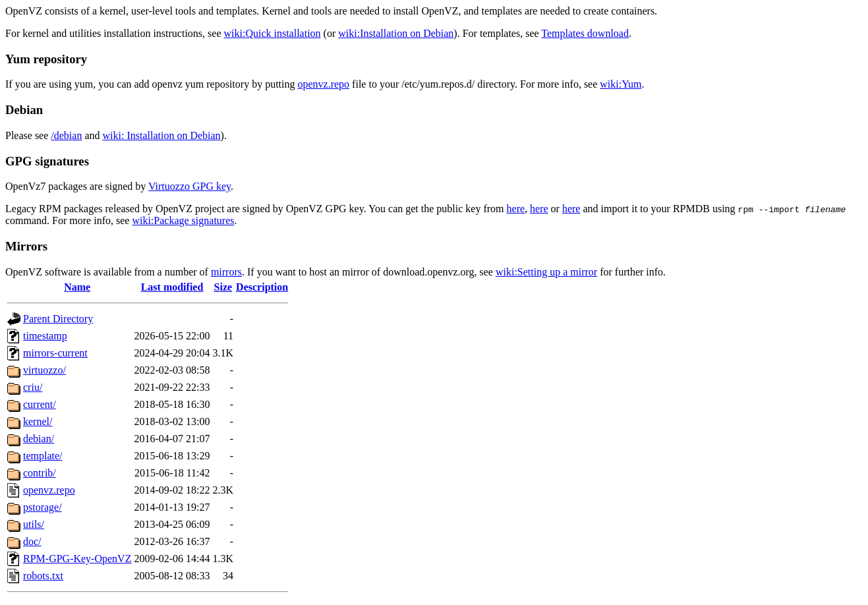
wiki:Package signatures (183, 220)
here (516, 209)
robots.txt (43, 576)
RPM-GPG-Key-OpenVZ (77, 559)
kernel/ (38, 421)
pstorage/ (43, 507)
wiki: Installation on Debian (162, 135)
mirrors (226, 272)
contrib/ (40, 473)
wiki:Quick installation (273, 33)
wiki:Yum (621, 84)
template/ (43, 456)
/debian (66, 135)
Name (77, 287)
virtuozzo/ (44, 370)
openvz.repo (323, 84)
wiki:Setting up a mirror (546, 272)
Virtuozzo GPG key (189, 186)
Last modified (172, 287)
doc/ (32, 541)
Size (223, 287)
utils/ (34, 524)
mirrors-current (55, 353)
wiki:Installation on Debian (396, 33)
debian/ (39, 439)
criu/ (33, 387)
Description (262, 287)
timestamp (45, 336)
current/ (40, 404)
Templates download (585, 33)
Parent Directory (58, 319)
